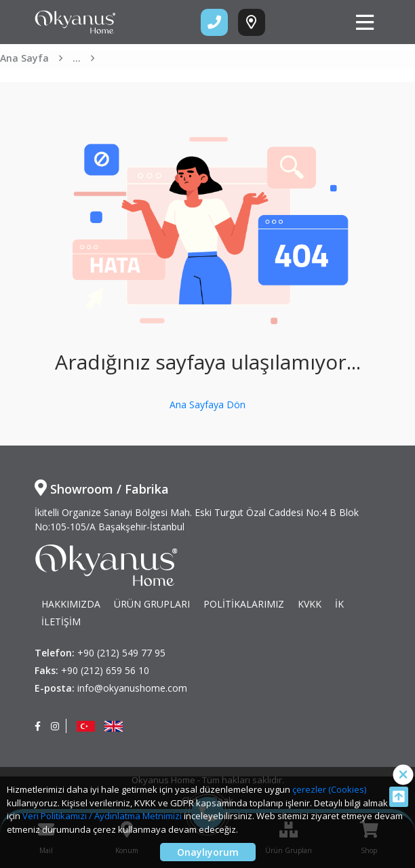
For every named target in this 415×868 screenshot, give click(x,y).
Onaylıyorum (208, 852)
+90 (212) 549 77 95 (121, 653)
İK (339, 604)
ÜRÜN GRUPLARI (152, 604)
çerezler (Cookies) (329, 789)
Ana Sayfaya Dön (207, 405)
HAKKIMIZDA (71, 604)
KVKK (310, 604)
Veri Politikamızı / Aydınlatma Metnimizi (102, 816)
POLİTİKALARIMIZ (244, 604)
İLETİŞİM (61, 622)
